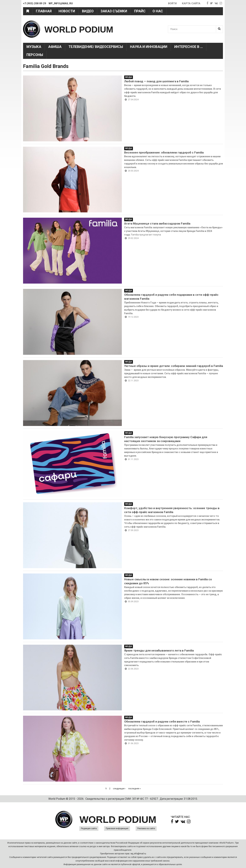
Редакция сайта (89, 828)
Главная (44, 11)
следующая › (119, 789)
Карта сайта (191, 3)
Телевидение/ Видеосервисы (96, 47)
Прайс (140, 11)
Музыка (34, 47)
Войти (172, 3)
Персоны (35, 55)
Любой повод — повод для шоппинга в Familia (156, 81)
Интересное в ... (189, 47)
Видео (88, 11)
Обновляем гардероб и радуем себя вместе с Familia (162, 722)
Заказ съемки (114, 11)
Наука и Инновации (149, 47)
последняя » (135, 789)
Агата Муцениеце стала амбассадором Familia (157, 224)
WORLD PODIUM (86, 29)
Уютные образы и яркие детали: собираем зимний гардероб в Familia (174, 366)
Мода (129, 77)
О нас (158, 11)
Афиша (55, 47)
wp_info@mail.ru (138, 854)
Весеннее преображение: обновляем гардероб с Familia (164, 152)
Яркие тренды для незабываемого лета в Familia (159, 650)
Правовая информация (117, 828)
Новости (67, 11)
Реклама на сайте (146, 828)
